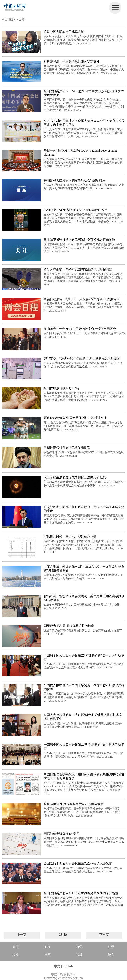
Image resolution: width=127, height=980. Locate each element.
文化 (16, 955)
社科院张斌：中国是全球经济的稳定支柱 (72, 61)
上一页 (22, 935)
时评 (48, 947)
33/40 (63, 935)
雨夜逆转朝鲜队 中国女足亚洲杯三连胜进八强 (75, 418)
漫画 (48, 955)
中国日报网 (9, 19)
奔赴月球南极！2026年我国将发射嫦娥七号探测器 (78, 269)
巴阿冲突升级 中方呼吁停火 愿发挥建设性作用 (76, 210)
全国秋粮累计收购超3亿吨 (62, 388)
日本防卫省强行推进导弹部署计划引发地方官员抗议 (79, 240)
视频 (79, 955)
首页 (16, 947)
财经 (111, 947)
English (68, 966)
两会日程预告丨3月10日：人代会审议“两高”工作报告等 (82, 299)
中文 (57, 966)
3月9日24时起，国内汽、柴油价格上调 (70, 537)
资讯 (79, 947)
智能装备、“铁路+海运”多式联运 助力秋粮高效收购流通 (82, 358)
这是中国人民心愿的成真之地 (64, 32)
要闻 (21, 19)
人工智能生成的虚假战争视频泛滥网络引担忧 (75, 477)
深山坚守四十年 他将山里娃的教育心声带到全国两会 (80, 329)
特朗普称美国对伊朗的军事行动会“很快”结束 (75, 180)
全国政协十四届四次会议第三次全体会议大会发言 (78, 863)
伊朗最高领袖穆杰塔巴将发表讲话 (67, 448)
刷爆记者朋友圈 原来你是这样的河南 (69, 626)
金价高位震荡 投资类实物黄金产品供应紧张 (74, 804)
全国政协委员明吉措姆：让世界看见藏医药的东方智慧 (81, 893)
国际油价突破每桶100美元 (62, 834)
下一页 (104, 935)
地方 (111, 955)
